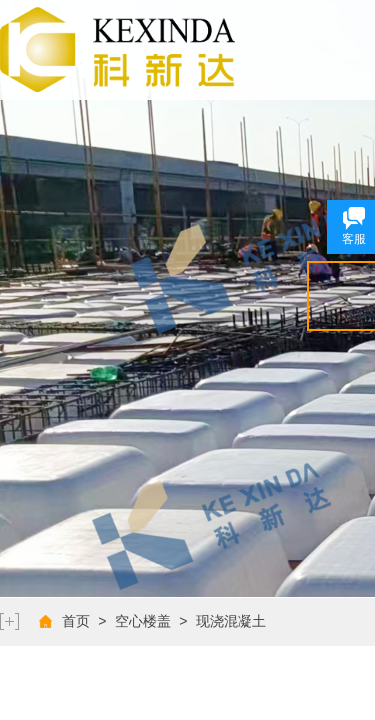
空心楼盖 (143, 621)
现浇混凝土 (231, 621)
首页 (76, 621)
